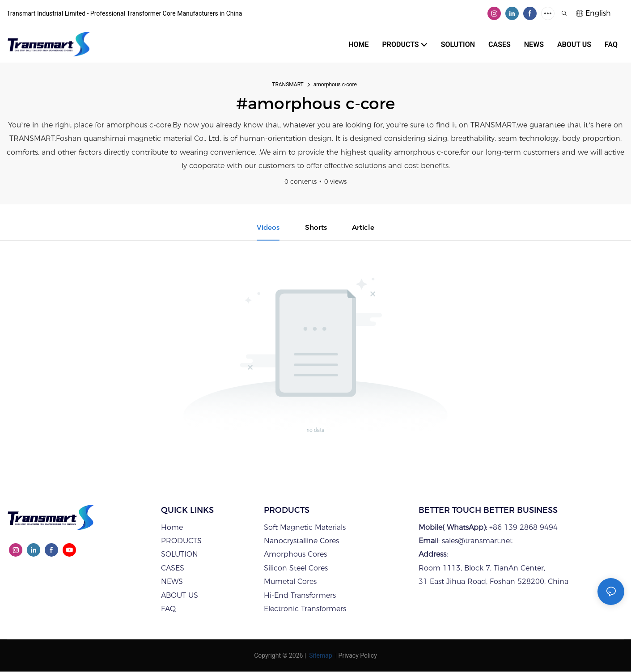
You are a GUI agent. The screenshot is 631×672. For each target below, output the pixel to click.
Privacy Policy (358, 656)
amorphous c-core (335, 85)
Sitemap (320, 656)
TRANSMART (288, 85)
